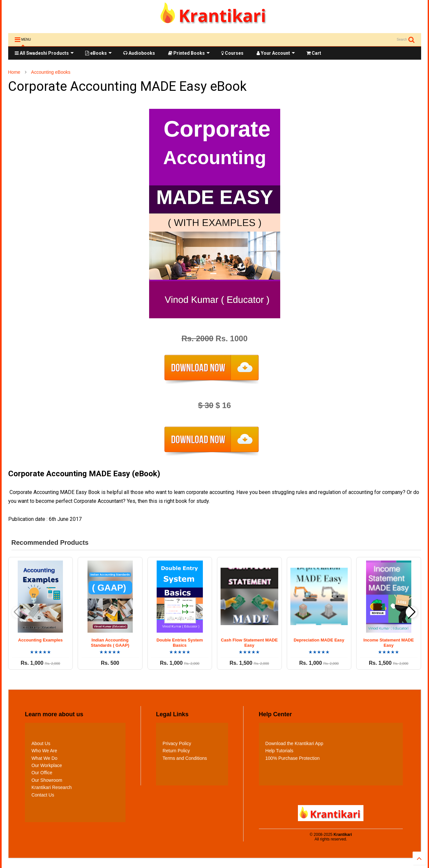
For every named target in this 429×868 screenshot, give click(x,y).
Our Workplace (47, 765)
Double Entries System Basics (180, 643)
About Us (41, 743)
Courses (232, 53)
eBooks (98, 53)
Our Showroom (47, 780)
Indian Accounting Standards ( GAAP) (110, 643)
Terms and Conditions (185, 758)
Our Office (42, 773)
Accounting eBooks (51, 72)
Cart (314, 53)
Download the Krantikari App (294, 743)
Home (14, 72)
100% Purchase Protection (293, 758)
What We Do (44, 758)
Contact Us (43, 795)
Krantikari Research (52, 787)
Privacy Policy (177, 743)
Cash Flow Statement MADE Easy (249, 643)
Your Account (276, 53)
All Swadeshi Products (44, 53)
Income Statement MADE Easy (389, 643)
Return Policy (176, 751)
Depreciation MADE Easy (319, 640)
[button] (412, 612)
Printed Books (189, 53)
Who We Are (44, 751)
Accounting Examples (40, 640)
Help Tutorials (280, 751)
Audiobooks (139, 53)
